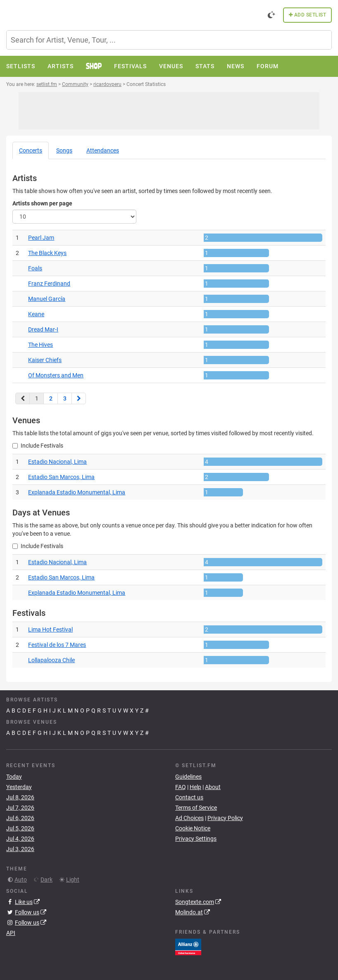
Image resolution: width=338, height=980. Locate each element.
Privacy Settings (196, 839)
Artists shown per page (42, 203)
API (11, 933)
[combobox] (169, 40)
